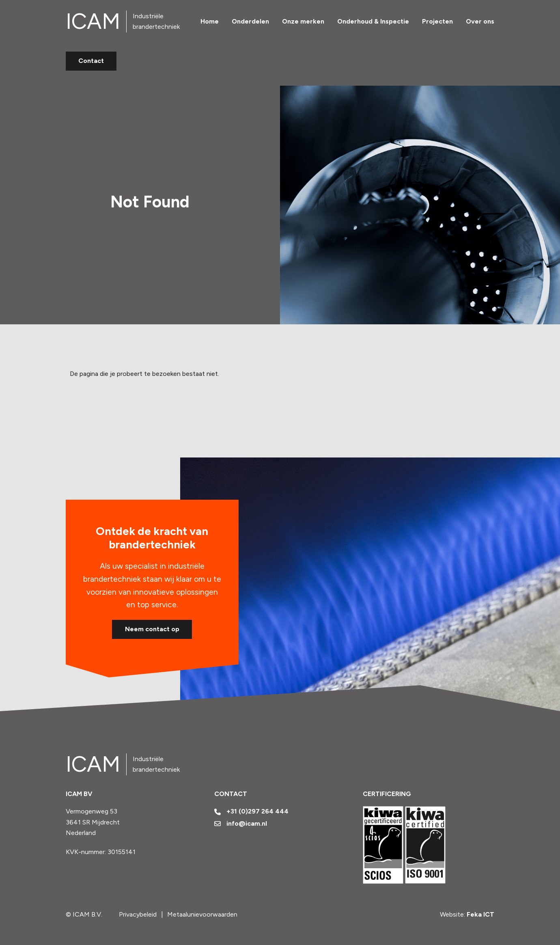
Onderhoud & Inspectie (373, 21)
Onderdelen (250, 21)
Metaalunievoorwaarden (202, 914)
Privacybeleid (138, 914)
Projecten (437, 21)
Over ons (480, 21)
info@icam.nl (241, 823)
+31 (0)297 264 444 (252, 811)
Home (210, 21)
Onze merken (303, 21)
